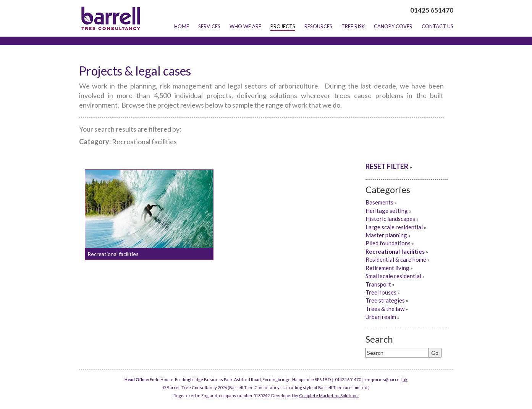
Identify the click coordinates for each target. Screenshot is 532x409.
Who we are (245, 26)
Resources (318, 26)
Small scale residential (393, 276)
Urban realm (381, 317)
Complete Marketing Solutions (329, 395)
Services (209, 26)
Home (182, 26)
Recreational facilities (113, 254)
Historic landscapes (390, 219)
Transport (378, 284)
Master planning (386, 235)
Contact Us (437, 26)
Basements (379, 202)
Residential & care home (396, 259)
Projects (283, 26)
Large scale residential (394, 227)
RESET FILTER (387, 166)
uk (405, 379)
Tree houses (381, 292)
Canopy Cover (393, 26)
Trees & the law (385, 309)
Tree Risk (353, 26)
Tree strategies (385, 300)
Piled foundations (388, 243)
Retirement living (387, 268)
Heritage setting (387, 211)
